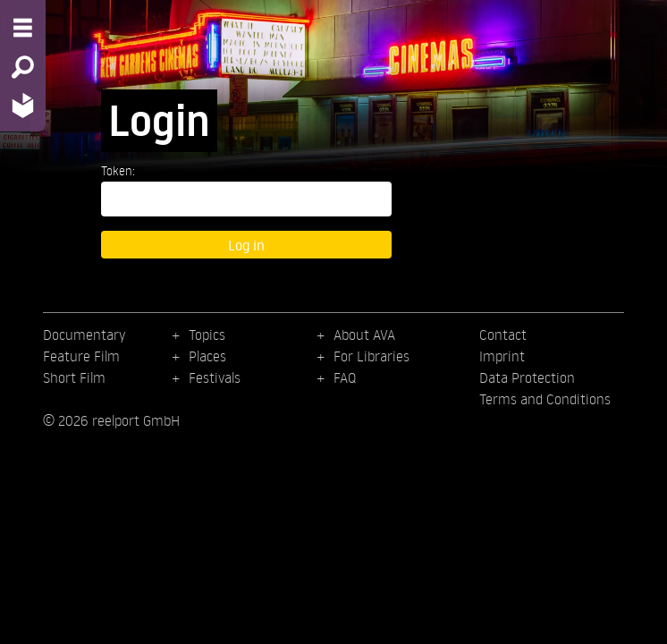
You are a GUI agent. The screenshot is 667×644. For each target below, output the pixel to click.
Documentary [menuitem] (84, 335)
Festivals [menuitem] (215, 377)
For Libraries (371, 356)
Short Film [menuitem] (74, 377)
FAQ (345, 377)
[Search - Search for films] (23, 67)
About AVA (364, 335)
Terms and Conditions (545, 399)
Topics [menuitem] (207, 335)
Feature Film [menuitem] (81, 356)
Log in (246, 245)
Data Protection (527, 377)
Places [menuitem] (207, 356)
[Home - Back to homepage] (23, 105)
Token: (118, 170)
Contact (503, 335)
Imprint (502, 356)
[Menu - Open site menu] (23, 28)
